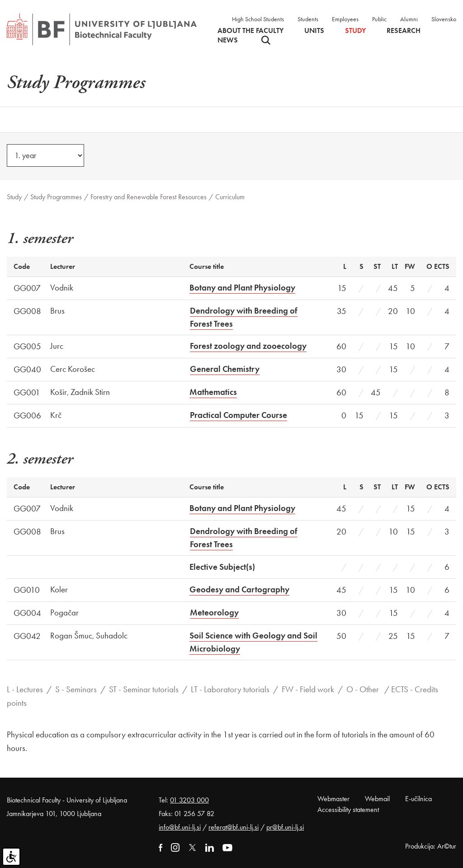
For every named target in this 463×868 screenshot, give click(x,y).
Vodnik (62, 288)
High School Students (258, 19)
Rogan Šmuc (71, 636)
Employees (345, 19)
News (228, 40)
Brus (57, 311)
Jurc (57, 346)
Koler (59, 589)
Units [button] (314, 31)
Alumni (409, 19)
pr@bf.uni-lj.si (285, 827)
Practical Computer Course (239, 415)
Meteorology (214, 612)
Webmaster (333, 799)
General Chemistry (225, 369)
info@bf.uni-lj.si (180, 827)
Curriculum (230, 197)
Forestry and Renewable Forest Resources (149, 197)
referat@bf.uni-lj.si (234, 827)
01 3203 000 (189, 800)
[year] (45, 155)
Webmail (377, 799)
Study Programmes (56, 197)
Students (308, 19)
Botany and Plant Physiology (242, 288)
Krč (56, 415)
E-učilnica (418, 799)
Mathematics (213, 392)
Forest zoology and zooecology (248, 346)
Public (379, 19)
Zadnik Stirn (90, 392)
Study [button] (355, 31)
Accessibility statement (348, 809)
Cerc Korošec (73, 369)
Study (14, 197)
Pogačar (64, 612)
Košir (59, 392)
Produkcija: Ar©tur (431, 846)
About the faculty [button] (250, 31)
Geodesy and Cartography (239, 589)
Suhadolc (112, 636)
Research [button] (404, 31)
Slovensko (444, 19)
